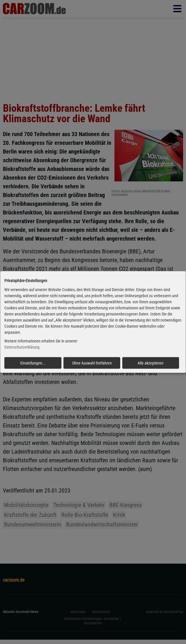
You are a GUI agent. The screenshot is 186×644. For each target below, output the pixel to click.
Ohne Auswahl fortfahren (92, 363)
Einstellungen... (33, 363)
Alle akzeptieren (151, 363)
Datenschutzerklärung (22, 347)
